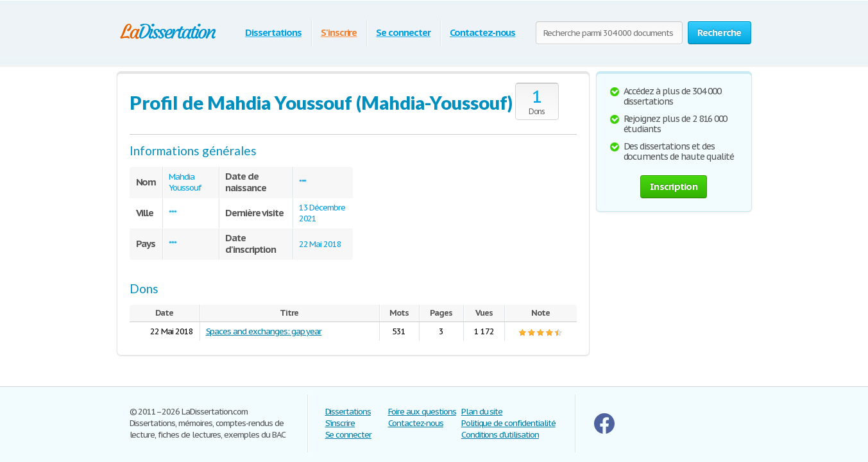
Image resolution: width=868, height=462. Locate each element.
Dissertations (273, 32)
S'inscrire (339, 32)
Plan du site (482, 412)
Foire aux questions (422, 412)
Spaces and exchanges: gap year (264, 331)
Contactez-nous (482, 32)
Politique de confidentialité (508, 423)
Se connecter (403, 32)
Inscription (674, 186)
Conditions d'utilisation (500, 435)
